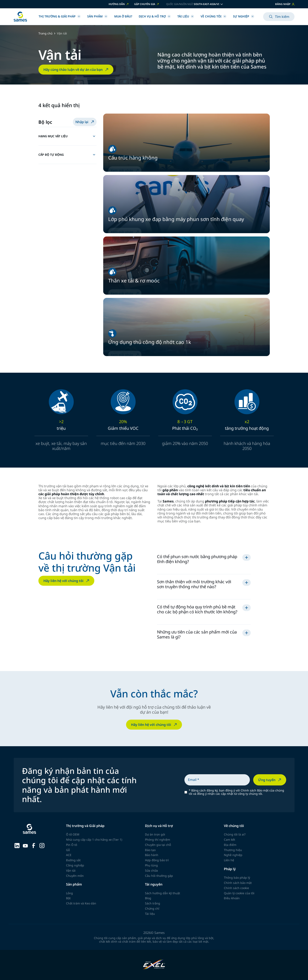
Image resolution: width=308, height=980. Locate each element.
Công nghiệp (75, 865)
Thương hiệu (233, 850)
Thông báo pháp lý (237, 878)
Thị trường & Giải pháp (60, 16)
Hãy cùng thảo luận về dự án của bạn (76, 70)
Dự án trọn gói (155, 834)
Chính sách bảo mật (238, 883)
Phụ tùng (151, 865)
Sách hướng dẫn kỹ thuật (163, 893)
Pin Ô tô (72, 845)
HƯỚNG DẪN (119, 4)
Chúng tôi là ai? (235, 834)
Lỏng (69, 893)
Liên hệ (229, 860)
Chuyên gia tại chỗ (158, 845)
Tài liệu (186, 16)
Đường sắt (73, 860)
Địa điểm (230, 845)
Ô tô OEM (73, 834)
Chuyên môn (75, 876)
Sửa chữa (151, 870)
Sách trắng (153, 903)
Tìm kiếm (279, 17)
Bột (68, 898)
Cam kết (229, 840)
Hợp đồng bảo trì (157, 860)
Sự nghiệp (244, 16)
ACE (69, 855)
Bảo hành (152, 855)
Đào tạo (150, 850)
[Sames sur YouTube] (25, 845)
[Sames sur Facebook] (34, 845)
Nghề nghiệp (233, 855)
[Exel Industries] (154, 965)
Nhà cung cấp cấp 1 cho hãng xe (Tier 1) (94, 840)
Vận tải (71, 870)
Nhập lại (85, 122)
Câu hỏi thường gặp (159, 876)
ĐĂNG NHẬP (285, 4)
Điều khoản (232, 898)
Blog (148, 898)
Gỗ (68, 850)
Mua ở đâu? (123, 16)
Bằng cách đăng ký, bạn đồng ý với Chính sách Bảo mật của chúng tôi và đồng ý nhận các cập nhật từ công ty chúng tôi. (236, 792)
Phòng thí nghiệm (158, 840)
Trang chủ (45, 34)
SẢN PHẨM (97, 16)
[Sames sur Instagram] (42, 845)
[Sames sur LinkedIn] (17, 845)
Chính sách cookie (236, 888)
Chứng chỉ (152, 908)
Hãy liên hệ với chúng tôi (67, 581)
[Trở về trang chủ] (20, 17)
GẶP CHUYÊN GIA (147, 4)
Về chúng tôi (214, 16)
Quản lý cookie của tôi (239, 893)
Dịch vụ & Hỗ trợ (155, 16)
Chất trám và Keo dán (81, 903)
